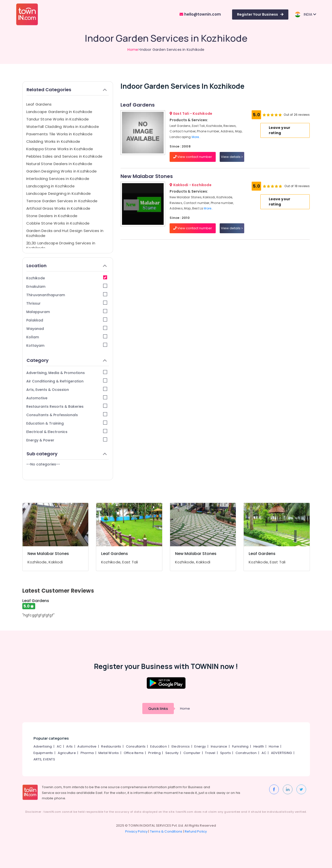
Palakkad (67, 320)
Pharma (87, 753)
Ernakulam (67, 286)
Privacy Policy (136, 831)
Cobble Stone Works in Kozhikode (58, 223)
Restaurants (111, 746)
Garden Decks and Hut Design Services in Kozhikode (65, 233)
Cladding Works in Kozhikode (53, 141)
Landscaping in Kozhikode (50, 186)
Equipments (43, 753)
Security (172, 753)
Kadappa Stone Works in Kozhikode (60, 149)
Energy (200, 746)
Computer (192, 753)
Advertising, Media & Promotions (67, 373)
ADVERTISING (281, 753)
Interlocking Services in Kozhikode (58, 179)
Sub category (67, 454)
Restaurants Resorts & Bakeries (67, 406)
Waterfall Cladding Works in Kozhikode (63, 127)
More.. (196, 137)
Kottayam (67, 345)
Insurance (219, 746)
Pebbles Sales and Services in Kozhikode (64, 156)
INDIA (305, 14)
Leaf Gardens (39, 104)
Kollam (67, 337)
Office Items (134, 753)
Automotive (67, 398)
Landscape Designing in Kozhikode (59, 193)
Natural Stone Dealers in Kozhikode (59, 164)
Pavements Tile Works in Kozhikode (59, 134)
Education (159, 746)
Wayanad (67, 329)
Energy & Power (67, 440)
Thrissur (67, 303)
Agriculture (67, 753)
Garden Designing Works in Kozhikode (62, 171)
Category (67, 360)
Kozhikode (67, 278)
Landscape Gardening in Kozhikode (59, 112)
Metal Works (109, 753)
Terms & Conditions (166, 831)
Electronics (181, 746)
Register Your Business (260, 14)
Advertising (43, 746)
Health (259, 746)
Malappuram (67, 312)
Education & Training (67, 423)
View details (232, 157)
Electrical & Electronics (67, 432)
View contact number (193, 157)
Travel (210, 753)
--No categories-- (43, 464)
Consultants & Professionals (67, 415)
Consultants (136, 746)
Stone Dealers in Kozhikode (52, 216)
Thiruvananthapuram (67, 295)
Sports (226, 753)
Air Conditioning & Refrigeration (67, 381)
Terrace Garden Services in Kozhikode (62, 201)
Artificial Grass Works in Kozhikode (58, 208)
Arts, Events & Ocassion (67, 390)
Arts (69, 746)
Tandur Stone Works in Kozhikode (58, 119)
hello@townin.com (200, 14)
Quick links (158, 709)
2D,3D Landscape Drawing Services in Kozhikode (61, 246)
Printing (154, 753)
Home (133, 50)
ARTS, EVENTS (44, 759)
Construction (246, 753)
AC (59, 746)
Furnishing (240, 746)
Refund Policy (196, 831)
